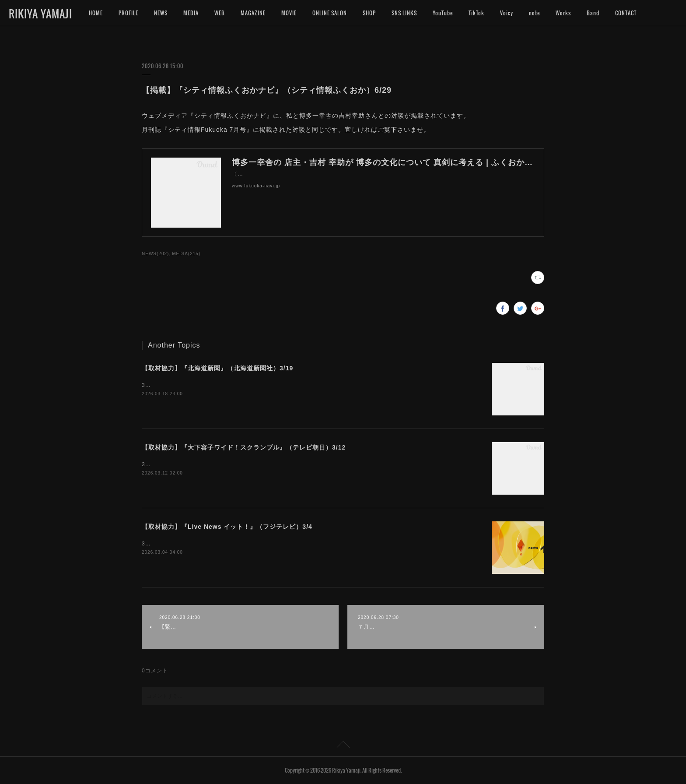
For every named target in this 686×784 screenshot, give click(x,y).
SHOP (369, 13)
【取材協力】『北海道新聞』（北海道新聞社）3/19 (217, 368)
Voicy (507, 13)
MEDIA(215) (186, 254)
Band (593, 13)
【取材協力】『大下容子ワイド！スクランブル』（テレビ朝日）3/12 (244, 447)
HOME (96, 13)
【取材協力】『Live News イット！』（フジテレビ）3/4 (227, 527)
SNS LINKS (404, 13)
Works (563, 13)
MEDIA (191, 13)
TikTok (476, 13)
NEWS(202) (155, 254)
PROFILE (128, 13)
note (534, 13)
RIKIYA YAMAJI (40, 14)
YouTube (443, 13)
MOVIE (289, 13)
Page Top (343, 746)
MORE (622, 13)
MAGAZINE (253, 13)
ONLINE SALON (330, 13)
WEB (220, 13)
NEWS (161, 13)
